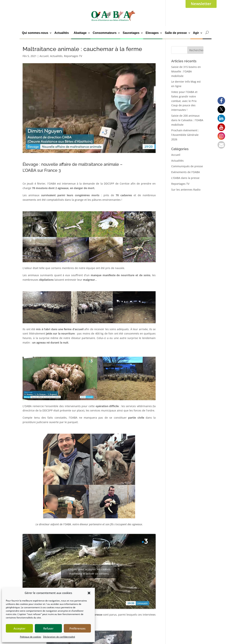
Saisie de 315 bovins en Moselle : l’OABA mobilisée (186, 71)
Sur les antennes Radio (186, 190)
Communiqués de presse (187, 166)
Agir (196, 33)
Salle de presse (176, 33)
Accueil (44, 56)
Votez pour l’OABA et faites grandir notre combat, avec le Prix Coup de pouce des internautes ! (184, 101)
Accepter (19, 628)
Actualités (62, 33)
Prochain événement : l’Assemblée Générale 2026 (185, 135)
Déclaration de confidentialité (59, 637)
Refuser (48, 628)
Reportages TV (73, 56)
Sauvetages (131, 33)
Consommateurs (105, 33)
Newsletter (201, 4)
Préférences (77, 628)
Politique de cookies (31, 637)
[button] (89, 593)
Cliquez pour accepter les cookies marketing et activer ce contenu (89, 571)
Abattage (80, 33)
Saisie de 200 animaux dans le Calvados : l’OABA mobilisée (187, 120)
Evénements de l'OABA (186, 172)
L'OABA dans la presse (185, 178)
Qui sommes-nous (35, 33)
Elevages (152, 33)
